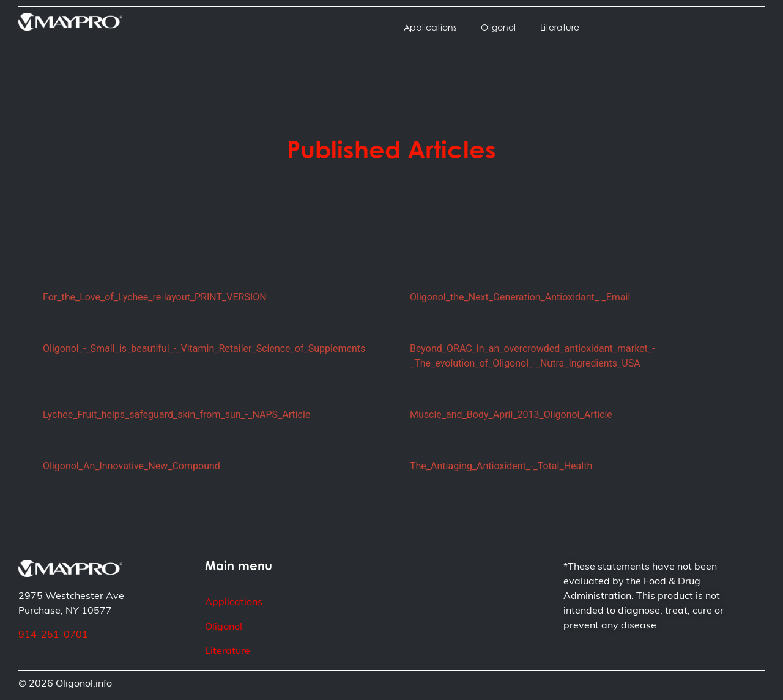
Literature (560, 27)
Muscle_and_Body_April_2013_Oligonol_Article (511, 415)
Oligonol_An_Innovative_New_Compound (132, 466)
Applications (430, 27)
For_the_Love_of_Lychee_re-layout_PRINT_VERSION (155, 297)
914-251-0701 (53, 635)
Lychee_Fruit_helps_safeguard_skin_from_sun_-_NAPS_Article (176, 415)
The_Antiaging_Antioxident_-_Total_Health (501, 466)
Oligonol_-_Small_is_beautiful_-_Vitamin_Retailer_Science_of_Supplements (204, 348)
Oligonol (498, 27)
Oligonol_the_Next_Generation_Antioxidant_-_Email (520, 297)
